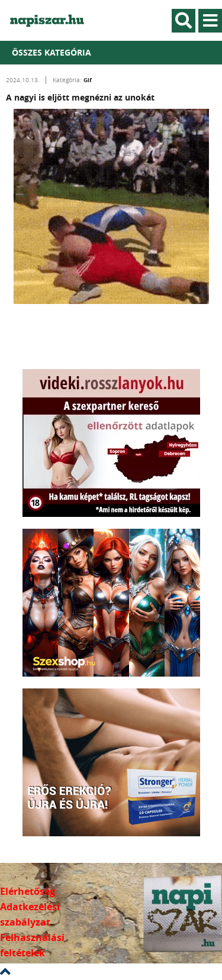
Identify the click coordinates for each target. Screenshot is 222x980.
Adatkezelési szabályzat (30, 914)
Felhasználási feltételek (32, 945)
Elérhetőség (28, 891)
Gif (88, 80)
